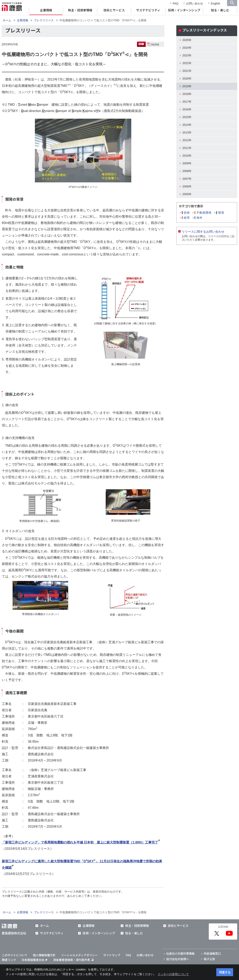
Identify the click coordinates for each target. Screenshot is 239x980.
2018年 (187, 94)
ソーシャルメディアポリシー (79, 955)
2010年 (187, 156)
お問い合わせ (195, 3)
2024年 (187, 48)
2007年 (187, 179)
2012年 (187, 140)
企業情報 (46, 10)
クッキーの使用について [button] (173, 974)
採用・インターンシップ (184, 10)
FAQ (175, 3)
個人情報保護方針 (44, 955)
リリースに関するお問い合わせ (203, 232)
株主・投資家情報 (80, 10)
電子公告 (209, 959)
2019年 (187, 86)
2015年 (187, 117)
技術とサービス (114, 10)
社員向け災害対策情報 (180, 954)
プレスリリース (44, 20)
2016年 (187, 109)
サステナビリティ (148, 10)
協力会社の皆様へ (178, 959)
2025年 (187, 40)
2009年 (187, 163)
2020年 (187, 79)
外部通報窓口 (212, 954)
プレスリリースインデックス (205, 30)
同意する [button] (225, 972)
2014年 (187, 125)
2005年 (187, 194)
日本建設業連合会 (34, 960)
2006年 (187, 186)
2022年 (187, 63)
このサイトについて (15, 955)
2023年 (187, 55)
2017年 (187, 102)
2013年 (187, 132)
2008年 (187, 171)
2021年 (187, 71)
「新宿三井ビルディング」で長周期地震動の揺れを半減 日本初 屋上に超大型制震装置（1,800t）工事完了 (80, 842)
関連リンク (9, 960)
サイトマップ (112, 955)
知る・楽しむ (220, 10)
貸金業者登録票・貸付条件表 (72, 960)
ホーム (7, 20)
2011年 (187, 148)
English (215, 3)
